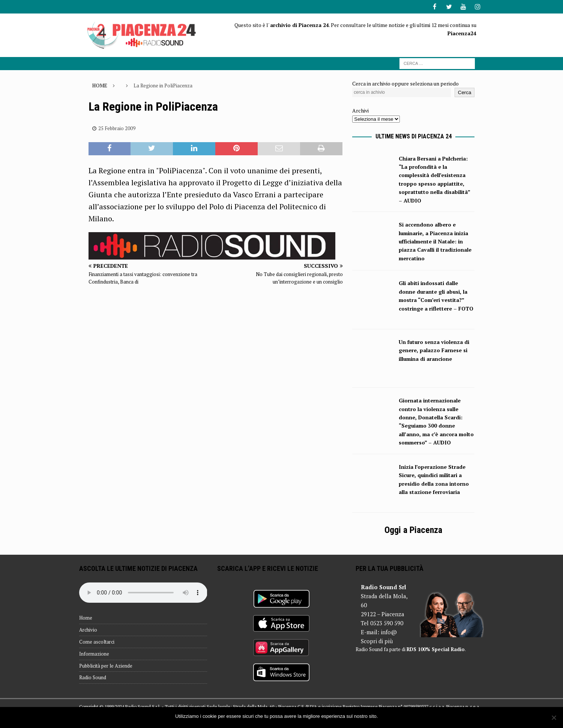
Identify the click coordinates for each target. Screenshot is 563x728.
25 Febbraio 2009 (117, 128)
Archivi (360, 110)
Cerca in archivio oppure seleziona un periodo (405, 83)
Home (86, 617)
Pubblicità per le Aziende (106, 665)
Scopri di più (377, 641)
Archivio (88, 629)
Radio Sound (93, 677)
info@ (389, 632)
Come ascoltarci (97, 641)
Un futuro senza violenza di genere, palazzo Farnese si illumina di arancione (434, 350)
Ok (385, 716)
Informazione (94, 653)
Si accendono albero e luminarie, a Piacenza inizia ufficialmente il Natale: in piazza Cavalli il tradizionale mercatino (435, 241)
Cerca (465, 92)
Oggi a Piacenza (413, 530)
